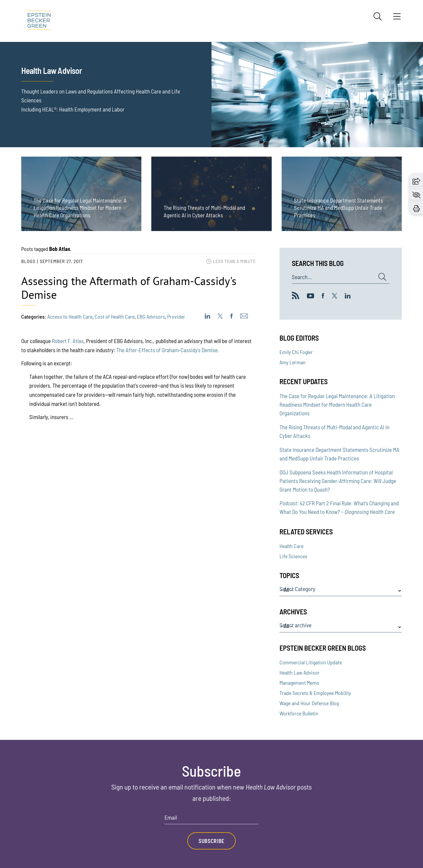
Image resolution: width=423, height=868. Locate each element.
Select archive (295, 625)
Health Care (291, 546)
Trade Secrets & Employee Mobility (315, 693)
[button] (416, 180)
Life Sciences (293, 556)
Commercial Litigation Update (311, 662)
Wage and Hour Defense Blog (309, 703)
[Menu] (397, 18)
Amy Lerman (293, 362)
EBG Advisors (151, 316)
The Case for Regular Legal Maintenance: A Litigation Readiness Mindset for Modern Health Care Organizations (337, 404)
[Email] (211, 819)
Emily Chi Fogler (296, 352)
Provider (176, 316)
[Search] (378, 16)
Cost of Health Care (115, 316)
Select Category (297, 589)
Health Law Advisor (300, 672)
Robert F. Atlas (68, 341)
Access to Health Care (70, 316)
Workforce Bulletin (299, 713)
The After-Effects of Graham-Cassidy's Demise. (168, 350)
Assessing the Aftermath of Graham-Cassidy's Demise (129, 288)
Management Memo (299, 683)
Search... (302, 277)
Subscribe (211, 841)
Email (171, 817)
